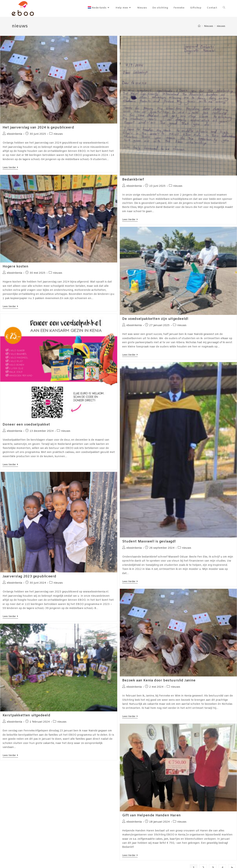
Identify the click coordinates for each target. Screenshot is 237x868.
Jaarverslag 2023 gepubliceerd (29, 576)
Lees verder (10, 168)
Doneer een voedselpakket (26, 425)
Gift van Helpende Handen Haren (152, 815)
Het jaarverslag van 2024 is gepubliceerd (38, 128)
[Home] (199, 26)
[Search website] (224, 8)
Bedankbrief (133, 180)
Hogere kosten (16, 267)
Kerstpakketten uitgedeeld (26, 715)
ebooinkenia (14, 134)
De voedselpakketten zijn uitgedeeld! (155, 319)
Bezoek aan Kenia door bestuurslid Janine (159, 681)
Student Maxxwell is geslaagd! (149, 542)
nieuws (58, 134)
